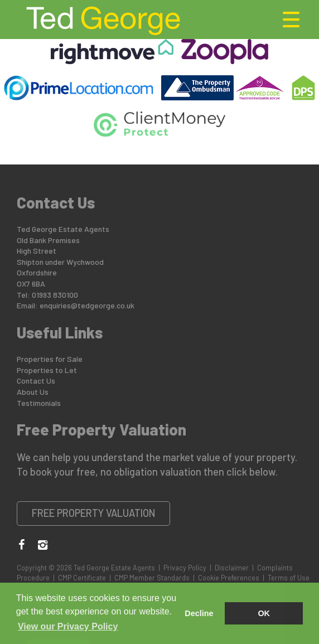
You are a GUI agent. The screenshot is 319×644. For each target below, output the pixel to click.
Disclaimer (232, 568)
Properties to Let (47, 370)
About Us (33, 392)
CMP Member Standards (152, 578)
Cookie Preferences (229, 578)
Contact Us (36, 381)
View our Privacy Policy (68, 626)
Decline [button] (199, 613)
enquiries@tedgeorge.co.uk (87, 305)
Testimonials (39, 403)
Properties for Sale (50, 359)
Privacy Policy (185, 568)
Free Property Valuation (94, 513)
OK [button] (264, 613)
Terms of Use (289, 578)
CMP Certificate (82, 578)
